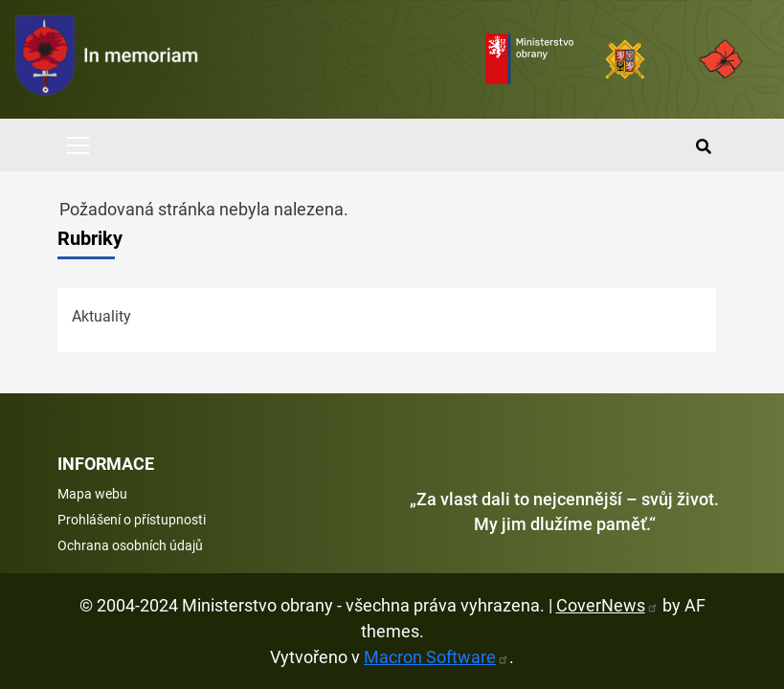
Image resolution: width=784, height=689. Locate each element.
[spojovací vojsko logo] (107, 59)
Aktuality (101, 316)
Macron (437, 657)
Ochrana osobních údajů (130, 545)
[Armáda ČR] (625, 59)
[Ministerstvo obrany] (529, 59)
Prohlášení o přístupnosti (132, 520)
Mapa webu (92, 494)
